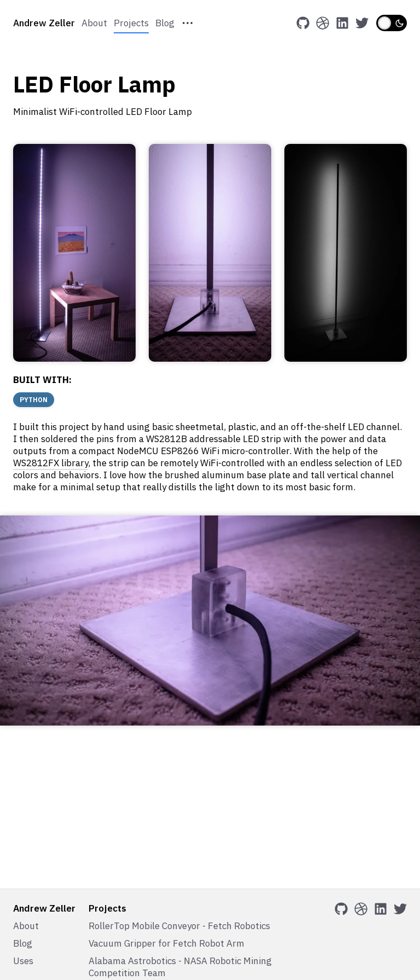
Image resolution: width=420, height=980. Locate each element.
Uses (23, 961)
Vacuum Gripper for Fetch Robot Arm (167, 943)
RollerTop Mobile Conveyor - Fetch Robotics (179, 926)
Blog (165, 23)
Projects (131, 23)
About (94, 23)
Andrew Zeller (44, 23)
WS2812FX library (51, 463)
